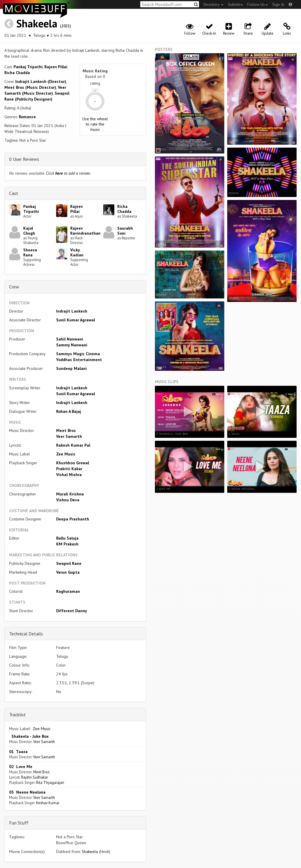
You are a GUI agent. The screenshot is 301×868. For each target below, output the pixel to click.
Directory (213, 4)
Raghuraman (68, 591)
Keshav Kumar (48, 803)
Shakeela (37, 23)
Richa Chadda (17, 73)
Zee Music (66, 454)
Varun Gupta (68, 572)
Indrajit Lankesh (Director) (41, 81)
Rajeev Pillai (56, 67)
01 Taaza (18, 752)
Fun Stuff (19, 823)
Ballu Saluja (67, 538)
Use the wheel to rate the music (95, 124)
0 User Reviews (24, 159)
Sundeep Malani (71, 368)
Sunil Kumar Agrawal (76, 320)
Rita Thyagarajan (50, 782)
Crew (14, 287)
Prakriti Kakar (69, 469)
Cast (14, 193)
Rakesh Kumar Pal (73, 445)
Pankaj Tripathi (28, 67)
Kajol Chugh (29, 231)
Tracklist (17, 715)
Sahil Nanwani (70, 339)
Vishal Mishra (69, 475)
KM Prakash (67, 544)
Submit (235, 4)
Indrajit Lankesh (72, 311)
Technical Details (26, 634)
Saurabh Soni (125, 231)
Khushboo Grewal (73, 463)
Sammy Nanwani (72, 345)
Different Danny (72, 611)
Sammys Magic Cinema (78, 354)
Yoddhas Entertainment (79, 360)
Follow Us (257, 4)
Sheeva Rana (30, 252)
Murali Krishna (70, 494)
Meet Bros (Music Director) (30, 87)
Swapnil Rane (69, 563)
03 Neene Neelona (27, 792)
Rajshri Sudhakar (35, 777)
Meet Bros (66, 430)
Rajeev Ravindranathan (85, 231)
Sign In (278, 4)
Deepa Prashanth (73, 519)
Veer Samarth (69, 436)
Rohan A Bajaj (69, 411)
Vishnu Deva (68, 500)
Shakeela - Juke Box (29, 736)
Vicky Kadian (77, 252)
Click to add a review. (68, 173)
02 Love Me (21, 767)
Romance (27, 117)
